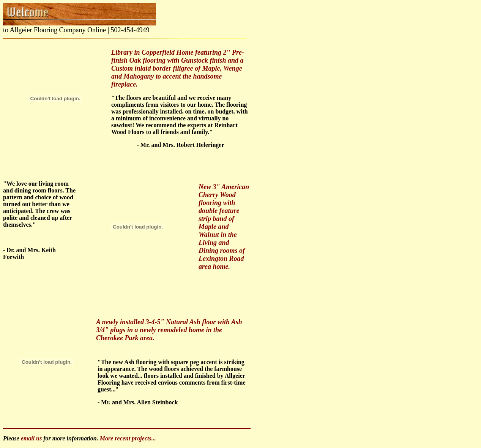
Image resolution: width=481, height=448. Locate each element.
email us (32, 438)
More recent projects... (128, 438)
